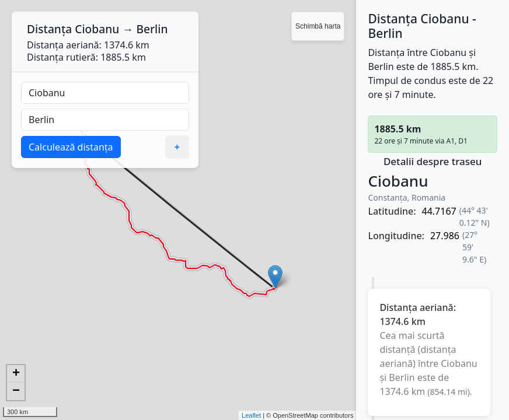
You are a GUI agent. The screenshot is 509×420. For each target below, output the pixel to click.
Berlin (152, 29)
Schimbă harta (318, 26)
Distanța (49, 29)
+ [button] (16, 374)
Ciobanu (97, 29)
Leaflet (251, 415)
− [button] (16, 391)
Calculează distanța (71, 147)
